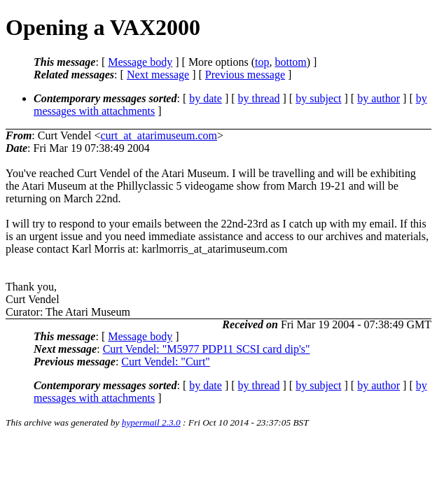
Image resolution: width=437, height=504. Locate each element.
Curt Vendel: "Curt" (166, 362)
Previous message (245, 75)
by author (379, 98)
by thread (259, 98)
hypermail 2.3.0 (151, 422)
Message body (140, 62)
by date (206, 98)
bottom (290, 62)
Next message (158, 75)
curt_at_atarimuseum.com (159, 135)
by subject (318, 98)
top (262, 62)
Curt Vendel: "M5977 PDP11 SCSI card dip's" (207, 349)
